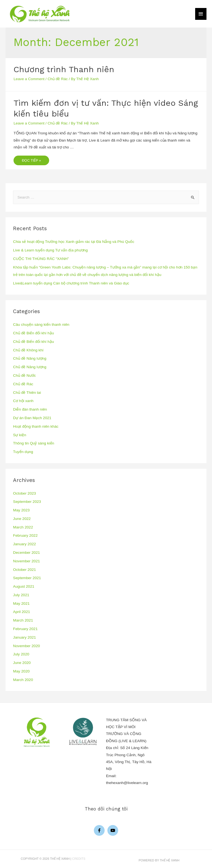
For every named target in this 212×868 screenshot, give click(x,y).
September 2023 (27, 502)
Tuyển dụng (23, 452)
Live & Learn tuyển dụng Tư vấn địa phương (50, 250)
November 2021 (26, 561)
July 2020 (21, 654)
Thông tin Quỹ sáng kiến (34, 443)
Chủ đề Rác (58, 79)
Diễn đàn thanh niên (30, 409)
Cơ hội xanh (23, 401)
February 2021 (25, 629)
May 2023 (21, 510)
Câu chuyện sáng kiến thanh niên (41, 325)
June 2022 (22, 519)
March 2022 (23, 527)
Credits (79, 859)
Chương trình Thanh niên (64, 69)
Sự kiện (19, 435)
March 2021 (23, 620)
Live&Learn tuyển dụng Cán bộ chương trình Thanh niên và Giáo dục (71, 283)
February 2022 (25, 535)
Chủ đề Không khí (28, 350)
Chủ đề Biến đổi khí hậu (33, 333)
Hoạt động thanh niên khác (36, 426)
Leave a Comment (29, 79)
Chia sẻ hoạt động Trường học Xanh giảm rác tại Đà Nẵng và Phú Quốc (74, 242)
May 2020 (21, 671)
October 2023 (24, 493)
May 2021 (21, 603)
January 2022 (24, 544)
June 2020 (22, 663)
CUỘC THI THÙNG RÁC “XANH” (41, 259)
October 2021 (24, 570)
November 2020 (26, 646)
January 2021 (24, 637)
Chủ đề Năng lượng (30, 358)
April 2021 (22, 612)
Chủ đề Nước (24, 375)
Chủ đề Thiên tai (27, 393)
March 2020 (23, 680)
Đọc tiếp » (31, 159)
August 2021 (24, 586)
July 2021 (21, 595)
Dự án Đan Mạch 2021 (32, 418)
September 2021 (27, 578)
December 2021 (26, 553)
